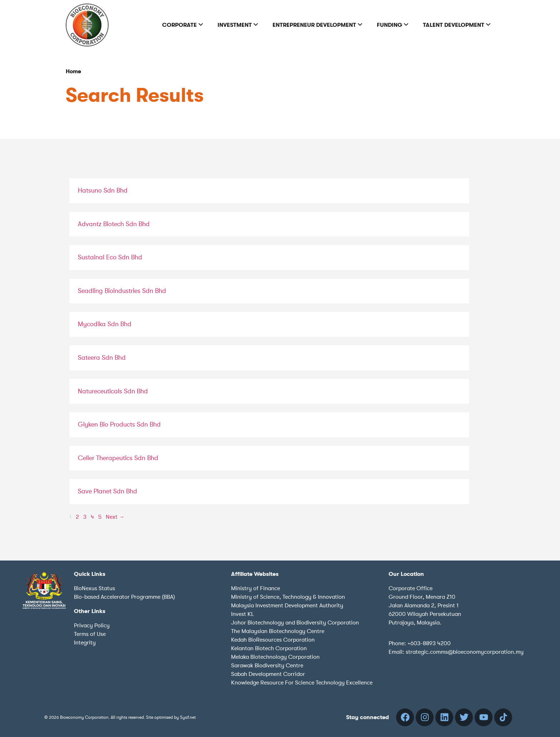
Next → (115, 517)
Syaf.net (188, 717)
